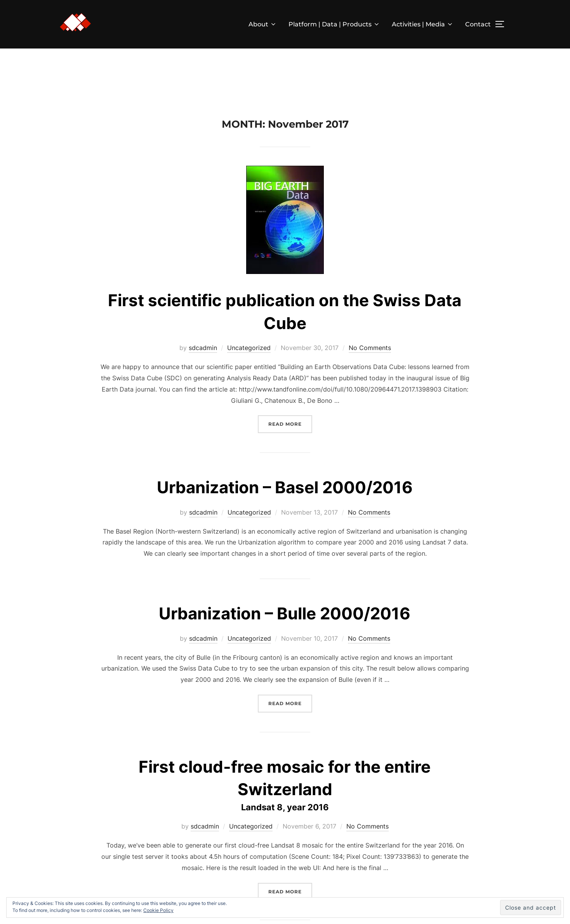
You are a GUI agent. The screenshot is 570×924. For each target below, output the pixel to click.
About (263, 24)
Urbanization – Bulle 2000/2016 (285, 613)
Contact (478, 24)
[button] (75, 23)
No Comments (370, 348)
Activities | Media (423, 24)
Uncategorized (249, 348)
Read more (290, 423)
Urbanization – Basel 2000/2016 (285, 487)
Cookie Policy (158, 910)
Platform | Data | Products (334, 24)
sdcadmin (203, 348)
